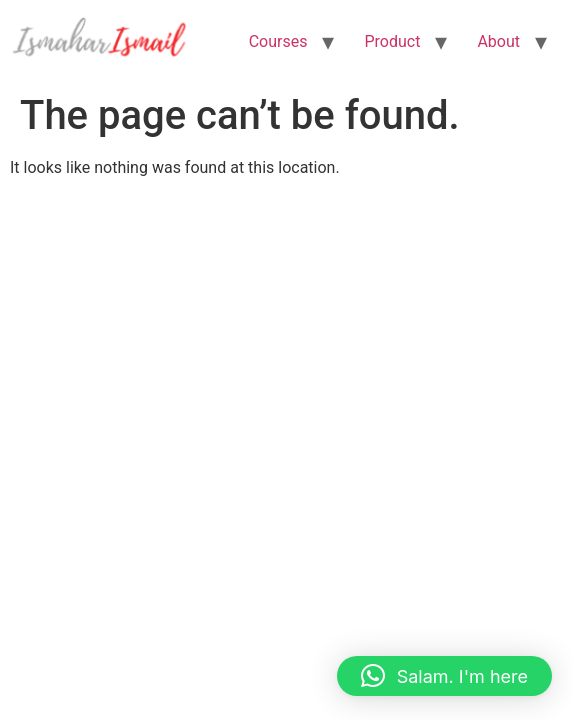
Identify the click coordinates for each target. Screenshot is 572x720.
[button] (444, 676)
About (498, 41)
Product (392, 41)
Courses (278, 41)
